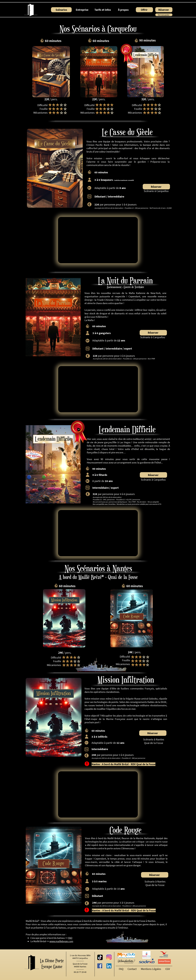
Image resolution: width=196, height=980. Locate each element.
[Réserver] (164, 10)
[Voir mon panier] (164, 15)
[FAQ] (122, 969)
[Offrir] (144, 10)
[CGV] (168, 969)
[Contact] (133, 969)
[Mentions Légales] (152, 969)
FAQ (70, 938)
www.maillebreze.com (61, 941)
